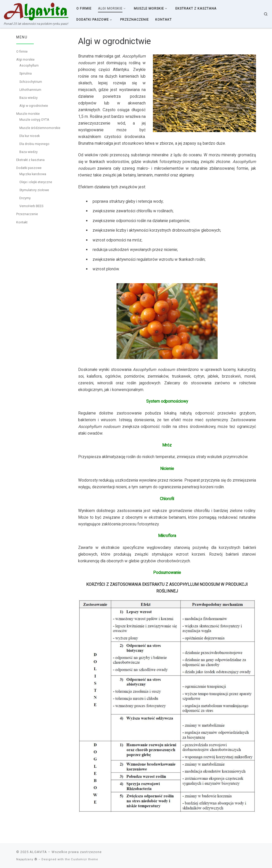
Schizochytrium (31, 82)
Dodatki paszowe (29, 168)
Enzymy (25, 198)
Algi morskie (25, 59)
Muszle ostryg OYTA (34, 120)
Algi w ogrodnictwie (34, 106)
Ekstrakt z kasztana (30, 160)
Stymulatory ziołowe (34, 190)
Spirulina (26, 73)
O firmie (22, 51)
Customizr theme (84, 859)
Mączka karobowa (33, 174)
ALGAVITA (38, 852)
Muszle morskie (28, 114)
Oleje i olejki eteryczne (36, 182)
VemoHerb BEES (31, 206)
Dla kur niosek (30, 136)
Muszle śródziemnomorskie (40, 128)
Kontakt (22, 222)
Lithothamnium (30, 90)
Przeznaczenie (27, 214)
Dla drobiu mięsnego (34, 144)
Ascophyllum (29, 65)
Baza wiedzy (28, 98)
